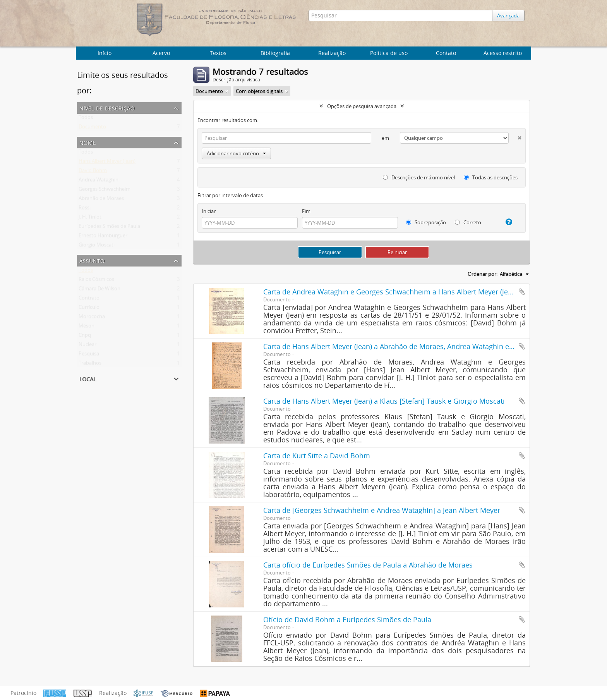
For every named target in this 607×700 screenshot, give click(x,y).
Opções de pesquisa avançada (362, 106)
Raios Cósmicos (96, 281)
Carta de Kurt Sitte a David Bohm (317, 456)
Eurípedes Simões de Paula (109, 228)
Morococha (92, 318)
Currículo (89, 309)
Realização (332, 53)
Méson (87, 327)
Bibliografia (275, 53)
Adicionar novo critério (236, 153)
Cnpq (85, 337)
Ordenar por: (483, 274)
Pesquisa (89, 355)
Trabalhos (90, 365)
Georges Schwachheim (105, 191)
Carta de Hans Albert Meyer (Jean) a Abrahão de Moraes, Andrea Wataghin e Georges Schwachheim (424, 346)
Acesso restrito (503, 53)
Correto (468, 222)
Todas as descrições (491, 177)
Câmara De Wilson (99, 290)
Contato (446, 53)
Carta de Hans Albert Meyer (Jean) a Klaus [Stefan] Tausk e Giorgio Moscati (384, 401)
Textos (218, 53)
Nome (88, 142)
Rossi (85, 209)
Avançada (510, 15)
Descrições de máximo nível (419, 177)
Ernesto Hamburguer (103, 237)
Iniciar (209, 211)
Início (105, 53)
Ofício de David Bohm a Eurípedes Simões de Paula (347, 619)
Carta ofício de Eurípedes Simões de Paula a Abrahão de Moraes (368, 565)
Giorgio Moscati (97, 246)
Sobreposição (426, 222)
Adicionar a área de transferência (522, 292)
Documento (92, 128)
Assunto (92, 260)
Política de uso (389, 53)
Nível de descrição (107, 107)
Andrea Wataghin (99, 181)
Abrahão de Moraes (101, 200)
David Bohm (93, 172)
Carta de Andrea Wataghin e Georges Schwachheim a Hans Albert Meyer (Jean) (391, 292)
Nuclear (87, 346)
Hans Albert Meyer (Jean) (107, 163)
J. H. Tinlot (90, 218)
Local (88, 378)
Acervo (161, 53)
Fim (306, 211)
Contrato (89, 299)
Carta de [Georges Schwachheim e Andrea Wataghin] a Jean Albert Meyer (382, 510)
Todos (86, 119)
